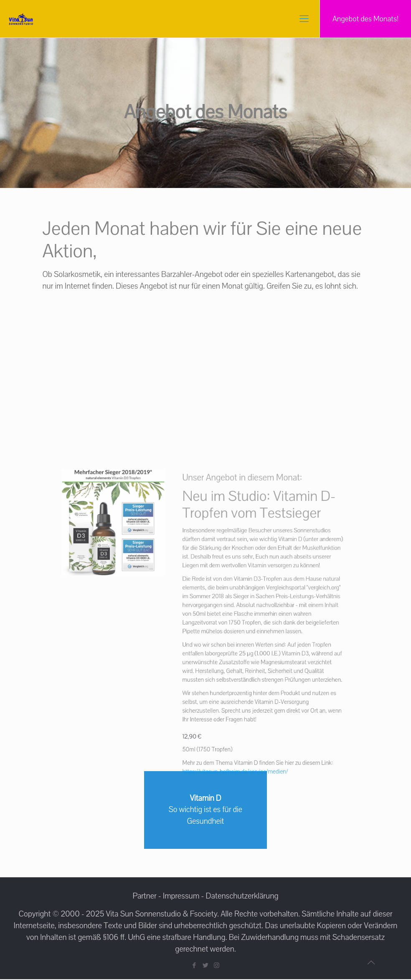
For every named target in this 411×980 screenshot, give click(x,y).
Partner (144, 897)
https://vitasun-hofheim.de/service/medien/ (222, 727)
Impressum (181, 897)
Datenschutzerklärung (242, 897)
